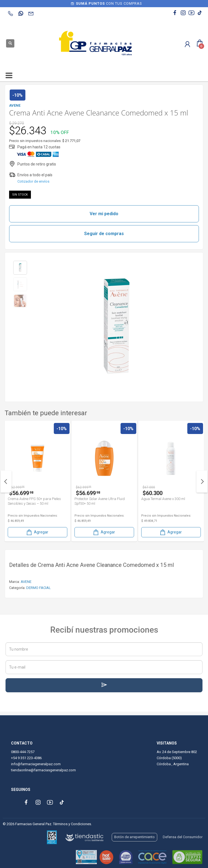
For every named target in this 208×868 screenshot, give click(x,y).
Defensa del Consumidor (183, 837)
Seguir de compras (104, 234)
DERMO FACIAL (38, 588)
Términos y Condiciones (72, 824)
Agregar (37, 532)
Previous (6, 482)
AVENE (26, 582)
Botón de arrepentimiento (134, 837)
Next (202, 482)
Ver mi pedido (104, 214)
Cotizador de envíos (33, 181)
